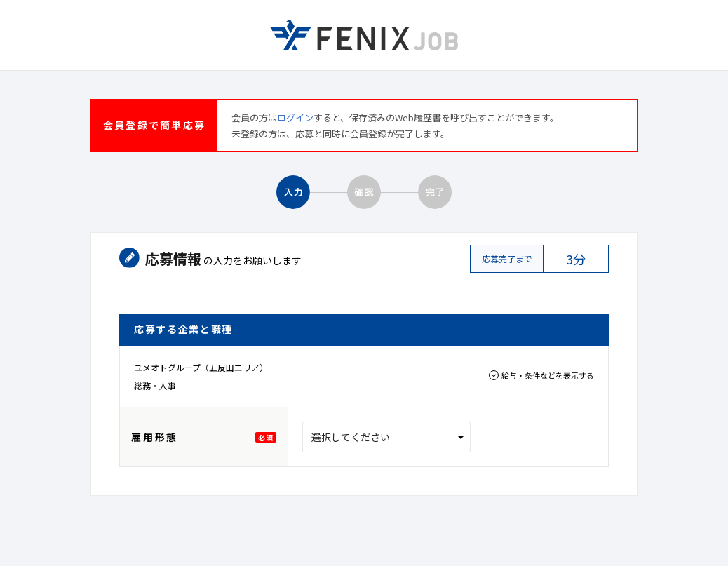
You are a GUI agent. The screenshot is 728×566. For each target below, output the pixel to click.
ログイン (295, 117)
